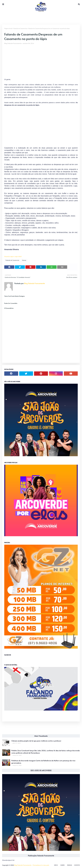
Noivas (24, 260)
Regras (70, 865)
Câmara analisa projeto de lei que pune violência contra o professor (36, 741)
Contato (77, 865)
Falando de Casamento (20, 28)
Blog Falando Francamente (13, 43)
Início (56, 865)
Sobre (62, 865)
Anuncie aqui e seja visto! (13, 256)
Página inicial (8, 28)
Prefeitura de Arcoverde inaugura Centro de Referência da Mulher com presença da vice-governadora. (44, 762)
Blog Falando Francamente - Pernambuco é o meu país (32, 865)
